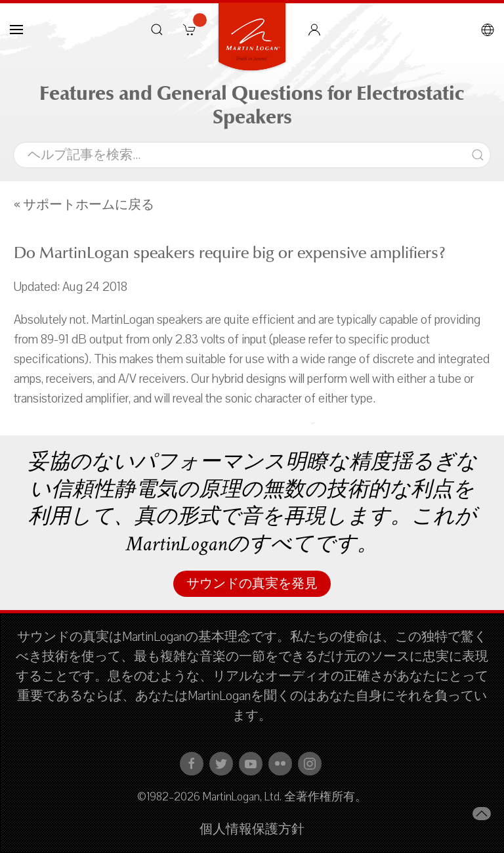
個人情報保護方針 (252, 829)
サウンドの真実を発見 (252, 584)
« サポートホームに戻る (84, 205)
